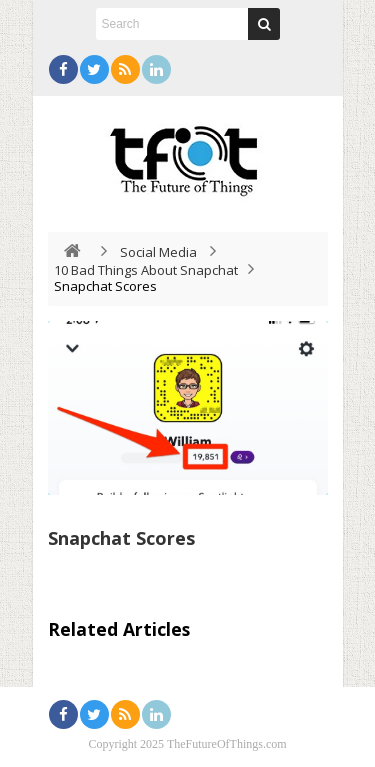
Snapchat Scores (121, 538)
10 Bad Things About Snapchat (146, 270)
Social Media (158, 252)
